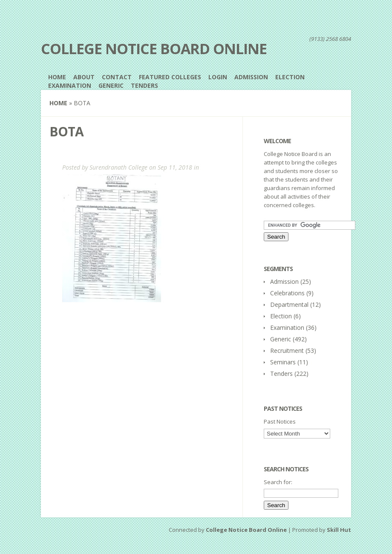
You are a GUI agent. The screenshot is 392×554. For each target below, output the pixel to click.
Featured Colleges (170, 77)
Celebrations (287, 293)
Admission (251, 77)
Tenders (144, 85)
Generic (111, 85)
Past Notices (280, 421)
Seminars (283, 362)
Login (218, 77)
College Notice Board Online (154, 49)
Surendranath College (118, 167)
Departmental (289, 304)
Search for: (278, 482)
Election (290, 77)
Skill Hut (339, 530)
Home (57, 77)
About (84, 77)
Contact (117, 77)
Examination (70, 85)
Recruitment (287, 351)
